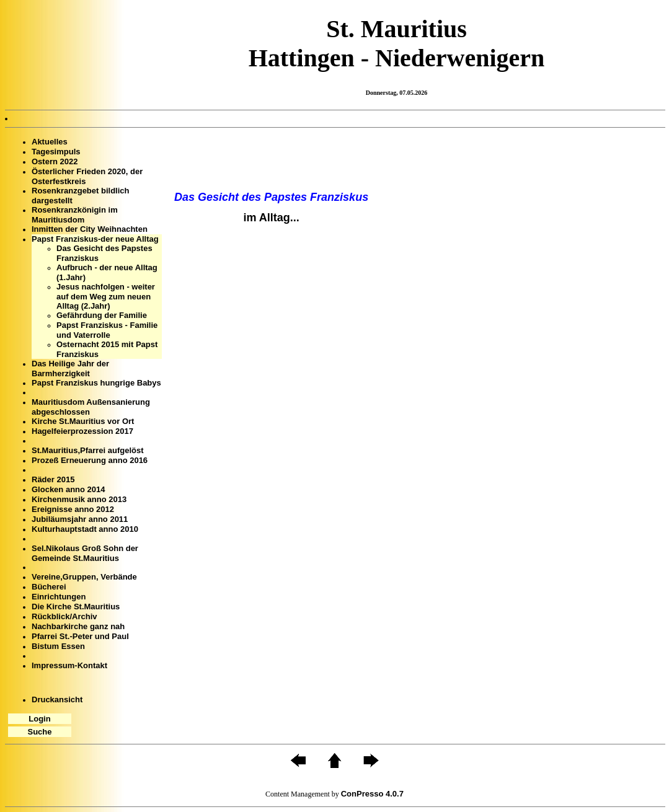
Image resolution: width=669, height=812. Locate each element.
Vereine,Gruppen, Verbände (84, 577)
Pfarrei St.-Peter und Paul (80, 636)
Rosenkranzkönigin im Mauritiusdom (75, 215)
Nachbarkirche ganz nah (78, 626)
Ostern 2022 (55, 161)
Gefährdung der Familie (102, 315)
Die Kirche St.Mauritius (76, 607)
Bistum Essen (58, 646)
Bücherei (49, 587)
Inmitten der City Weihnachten (90, 229)
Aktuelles (50, 142)
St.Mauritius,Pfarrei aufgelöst (88, 450)
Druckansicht (57, 699)
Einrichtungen (59, 597)
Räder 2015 (53, 479)
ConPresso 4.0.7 (372, 794)
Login (39, 719)
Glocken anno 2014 (69, 489)
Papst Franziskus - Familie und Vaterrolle (107, 330)
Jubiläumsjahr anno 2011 (80, 519)
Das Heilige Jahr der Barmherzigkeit (70, 368)
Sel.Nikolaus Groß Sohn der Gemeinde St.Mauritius (85, 553)
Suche (39, 732)
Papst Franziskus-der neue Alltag (95, 239)
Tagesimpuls (56, 152)
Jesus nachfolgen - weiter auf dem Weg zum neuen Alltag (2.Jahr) (106, 296)
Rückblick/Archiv (64, 616)
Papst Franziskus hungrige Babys (96, 383)
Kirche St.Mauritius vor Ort (83, 421)
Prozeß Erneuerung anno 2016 (90, 460)
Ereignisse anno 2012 (73, 509)
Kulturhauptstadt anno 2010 (85, 529)
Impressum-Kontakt (69, 665)
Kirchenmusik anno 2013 (79, 499)
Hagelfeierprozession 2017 (82, 431)
